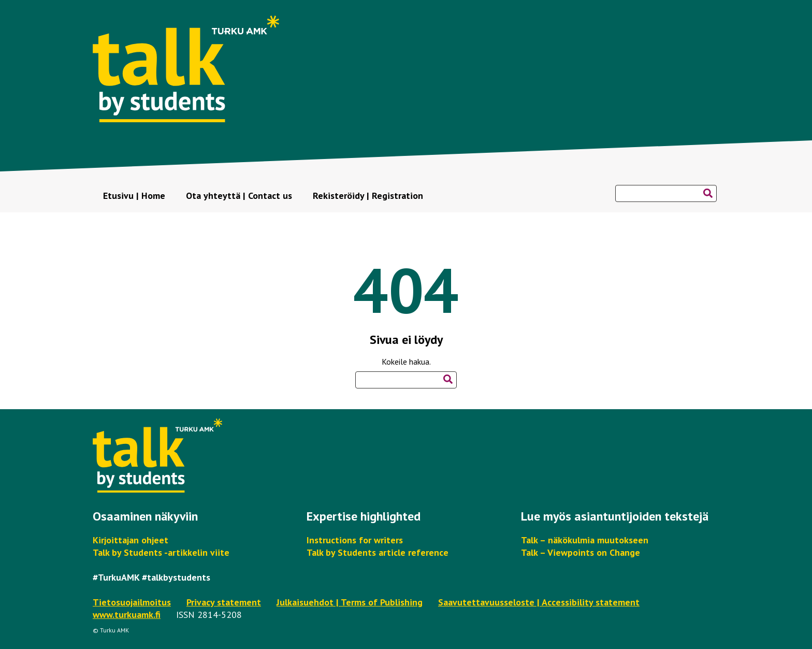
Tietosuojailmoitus (132, 602)
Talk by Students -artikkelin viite (161, 552)
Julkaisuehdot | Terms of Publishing (350, 602)
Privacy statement (224, 602)
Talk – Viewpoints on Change (581, 552)
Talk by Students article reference (378, 552)
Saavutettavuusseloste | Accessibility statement (539, 602)
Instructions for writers (355, 540)
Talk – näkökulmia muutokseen (585, 540)
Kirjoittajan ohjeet (130, 540)
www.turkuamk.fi (127, 615)
